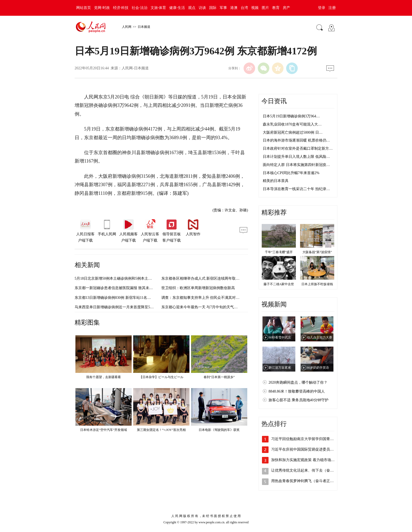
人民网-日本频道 (135, 68)
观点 (192, 8)
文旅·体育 (158, 8)
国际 (213, 8)
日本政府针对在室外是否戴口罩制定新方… (298, 148)
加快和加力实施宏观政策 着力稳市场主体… (307, 460)
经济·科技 (121, 8)
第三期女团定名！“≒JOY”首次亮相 (161, 430)
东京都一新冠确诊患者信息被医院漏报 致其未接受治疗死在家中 (127, 288)
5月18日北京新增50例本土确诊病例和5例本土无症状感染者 (122, 278)
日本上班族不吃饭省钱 (317, 284)
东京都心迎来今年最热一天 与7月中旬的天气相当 (201, 307)
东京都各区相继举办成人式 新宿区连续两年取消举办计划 (208, 278)
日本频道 (144, 27)
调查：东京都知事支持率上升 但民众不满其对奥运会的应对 (210, 298)
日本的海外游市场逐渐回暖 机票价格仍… (296, 140)
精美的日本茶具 (276, 181)
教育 (276, 8)
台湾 (244, 8)
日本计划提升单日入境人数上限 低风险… (296, 157)
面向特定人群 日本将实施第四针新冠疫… (296, 165)
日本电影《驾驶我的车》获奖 (219, 430)
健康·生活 (177, 8)
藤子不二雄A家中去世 (279, 284)
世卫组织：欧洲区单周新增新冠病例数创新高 (198, 288)
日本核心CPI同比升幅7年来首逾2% (291, 173)
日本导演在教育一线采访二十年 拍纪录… (296, 189)
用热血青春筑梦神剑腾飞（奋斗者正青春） (306, 481)
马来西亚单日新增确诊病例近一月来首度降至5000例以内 (121, 307)
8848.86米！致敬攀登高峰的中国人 (297, 391)
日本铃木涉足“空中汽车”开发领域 (104, 430)
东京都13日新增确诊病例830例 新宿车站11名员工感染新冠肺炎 (126, 298)
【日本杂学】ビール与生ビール (161, 377)
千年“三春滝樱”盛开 (279, 252)
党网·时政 (102, 8)
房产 (286, 8)
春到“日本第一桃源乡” (219, 377)
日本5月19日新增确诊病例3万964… (291, 116)
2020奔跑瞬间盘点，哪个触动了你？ (298, 382)
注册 (332, 8)
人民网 (127, 27)
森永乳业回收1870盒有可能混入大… (292, 124)
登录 (322, 8)
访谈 (202, 8)
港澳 (234, 8)
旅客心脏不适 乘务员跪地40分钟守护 (298, 400)
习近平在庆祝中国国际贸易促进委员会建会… (308, 449)
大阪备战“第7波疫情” (317, 252)
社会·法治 (140, 8)
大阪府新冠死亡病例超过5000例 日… (293, 132)
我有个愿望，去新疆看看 (104, 377)
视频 (255, 8)
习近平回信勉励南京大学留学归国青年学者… (308, 439)
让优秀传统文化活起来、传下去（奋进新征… (308, 470)
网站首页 (84, 8)
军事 (223, 8)
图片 (265, 8)
